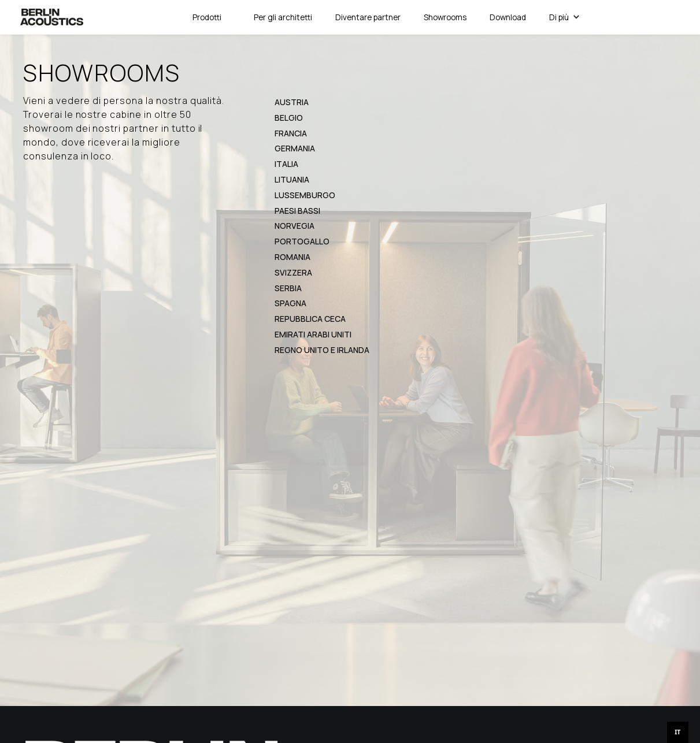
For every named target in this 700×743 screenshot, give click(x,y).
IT (677, 732)
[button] (207, 17)
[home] (52, 17)
